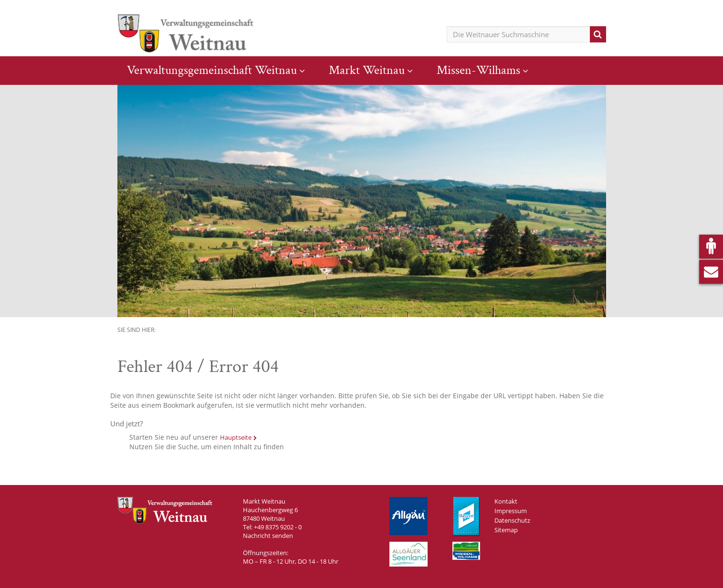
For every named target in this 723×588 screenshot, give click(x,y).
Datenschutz (512, 520)
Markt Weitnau (367, 70)
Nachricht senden (268, 536)
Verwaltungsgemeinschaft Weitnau (212, 70)
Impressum (511, 511)
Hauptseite (236, 437)
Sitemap (506, 530)
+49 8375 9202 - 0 (278, 527)
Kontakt (506, 501)
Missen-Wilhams (478, 70)
